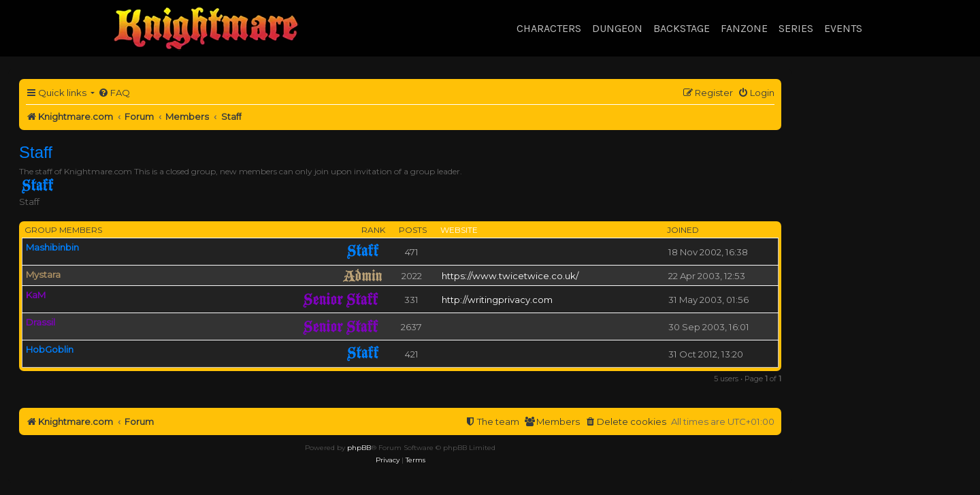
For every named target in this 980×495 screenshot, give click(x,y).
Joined (683, 230)
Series (796, 28)
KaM (36, 295)
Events (843, 28)
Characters (549, 28)
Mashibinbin (52, 247)
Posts (413, 230)
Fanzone (744, 28)
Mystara (43, 274)
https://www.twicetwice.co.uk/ (510, 276)
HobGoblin (50, 349)
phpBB (359, 448)
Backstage (682, 28)
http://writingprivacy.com (497, 300)
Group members (63, 230)
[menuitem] (114, 93)
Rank (373, 230)
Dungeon (617, 28)
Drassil (40, 322)
